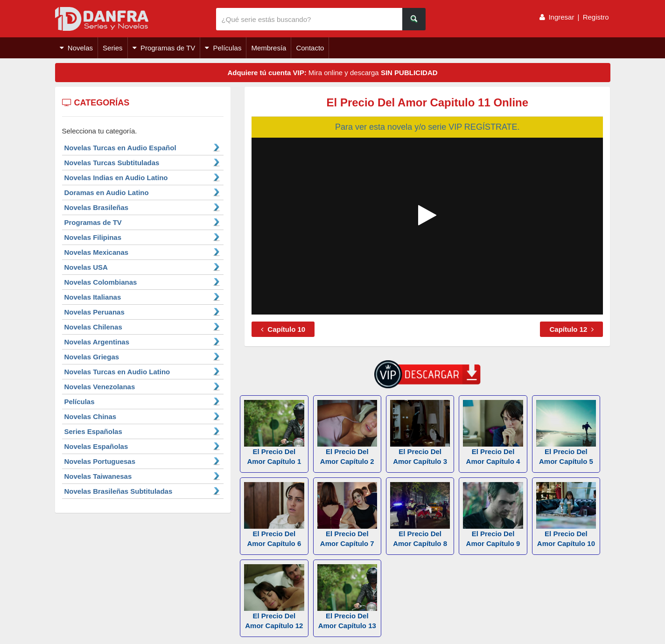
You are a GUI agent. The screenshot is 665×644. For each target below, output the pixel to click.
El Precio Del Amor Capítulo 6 (274, 515)
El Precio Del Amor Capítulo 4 (493, 433)
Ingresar (561, 17)
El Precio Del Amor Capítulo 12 (274, 597)
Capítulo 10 (283, 329)
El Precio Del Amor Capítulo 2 (347, 433)
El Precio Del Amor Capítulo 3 (420, 433)
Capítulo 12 (571, 329)
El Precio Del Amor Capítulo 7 (347, 515)
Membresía (269, 48)
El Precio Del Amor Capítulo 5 (566, 433)
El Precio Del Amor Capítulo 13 (347, 597)
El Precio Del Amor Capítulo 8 (420, 515)
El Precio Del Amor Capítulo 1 (274, 433)
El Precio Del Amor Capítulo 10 (566, 515)
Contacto (310, 48)
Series (113, 48)
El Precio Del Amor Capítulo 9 (493, 515)
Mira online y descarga (332, 73)
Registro (596, 17)
